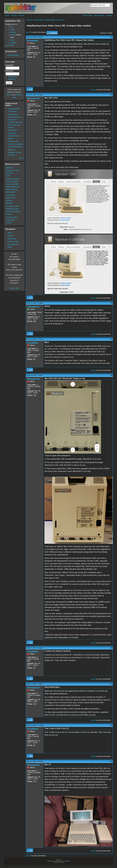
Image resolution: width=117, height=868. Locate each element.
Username (10, 65)
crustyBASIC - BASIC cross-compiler (11, 198)
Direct (9, 95)
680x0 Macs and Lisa (54, 20)
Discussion (39, 20)
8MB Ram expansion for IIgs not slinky (15, 152)
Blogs (10, 233)
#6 (111, 648)
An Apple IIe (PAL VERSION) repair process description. (13, 209)
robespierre (33, 307)
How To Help (87, 16)
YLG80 (9, 214)
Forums (14, 16)
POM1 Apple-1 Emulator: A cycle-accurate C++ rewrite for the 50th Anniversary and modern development (15, 122)
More (21, 158)
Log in (28, 32)
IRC (12, 27)
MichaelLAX (33, 98)
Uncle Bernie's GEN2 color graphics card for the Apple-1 (16, 144)
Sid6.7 (8, 176)
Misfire (13, 35)
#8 (111, 725)
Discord (13, 32)
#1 (111, 37)
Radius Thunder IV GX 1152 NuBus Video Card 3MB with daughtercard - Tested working (13, 184)
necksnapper (11, 192)
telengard (9, 203)
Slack (12, 40)
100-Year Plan (99, 16)
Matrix (12, 30)
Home (7, 16)
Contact (109, 16)
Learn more (10, 45)
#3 (111, 303)
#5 (111, 375)
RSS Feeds (12, 239)
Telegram (14, 43)
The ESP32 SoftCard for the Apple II (14, 136)
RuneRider (33, 41)
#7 (111, 684)
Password (10, 71)
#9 (111, 761)
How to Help (14, 288)
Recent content (13, 55)
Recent (22, 16)
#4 (111, 339)
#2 (111, 95)
